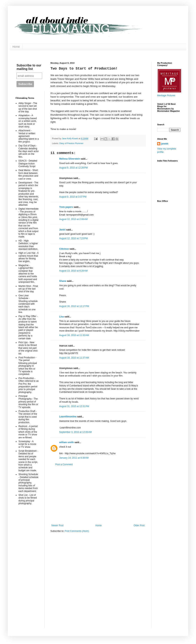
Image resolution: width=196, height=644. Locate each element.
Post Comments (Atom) (77, 531)
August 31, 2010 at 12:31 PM (74, 406)
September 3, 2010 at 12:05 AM (75, 432)
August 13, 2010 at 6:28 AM (73, 271)
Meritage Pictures (166, 95)
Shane (63, 281)
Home (16, 47)
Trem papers (66, 207)
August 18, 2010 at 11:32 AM (74, 335)
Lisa (62, 317)
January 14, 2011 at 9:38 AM (74, 458)
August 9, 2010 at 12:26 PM (73, 168)
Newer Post (57, 525)
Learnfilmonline (68, 417)
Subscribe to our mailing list (29, 67)
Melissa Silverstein (70, 159)
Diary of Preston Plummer (71, 143)
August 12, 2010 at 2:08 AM (73, 219)
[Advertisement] (98, 495)
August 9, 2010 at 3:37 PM (73, 197)
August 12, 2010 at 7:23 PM (73, 238)
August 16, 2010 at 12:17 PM (74, 306)
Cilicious (64, 249)
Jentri (62, 230)
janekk (165, 144)
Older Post (139, 525)
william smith (66, 442)
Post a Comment (64, 464)
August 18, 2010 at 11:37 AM (74, 358)
